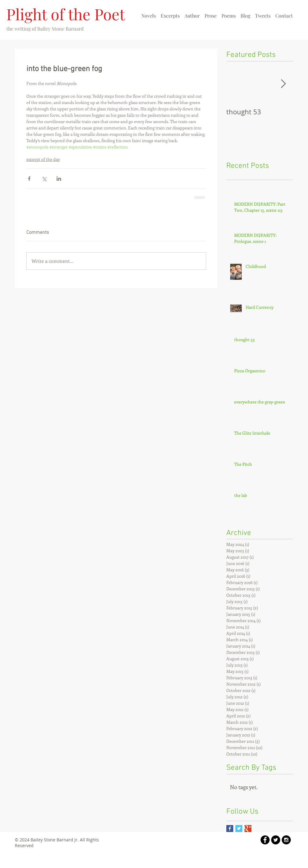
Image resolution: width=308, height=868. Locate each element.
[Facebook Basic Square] (230, 829)
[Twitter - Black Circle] (276, 840)
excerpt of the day (43, 159)
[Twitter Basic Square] (239, 829)
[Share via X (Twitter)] (44, 179)
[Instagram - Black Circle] (286, 840)
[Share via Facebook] (29, 179)
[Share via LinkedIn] (59, 179)
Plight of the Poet (66, 14)
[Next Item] (283, 84)
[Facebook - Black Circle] (265, 840)
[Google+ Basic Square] (248, 829)
